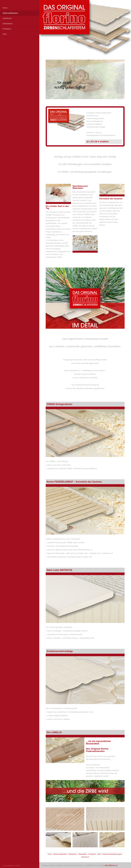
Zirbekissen (7, 18)
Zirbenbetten (8, 24)
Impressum (85, 857)
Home (5, 8)
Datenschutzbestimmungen (112, 854)
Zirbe (5, 34)
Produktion (7, 29)
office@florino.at (111, 865)
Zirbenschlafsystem (10, 13)
